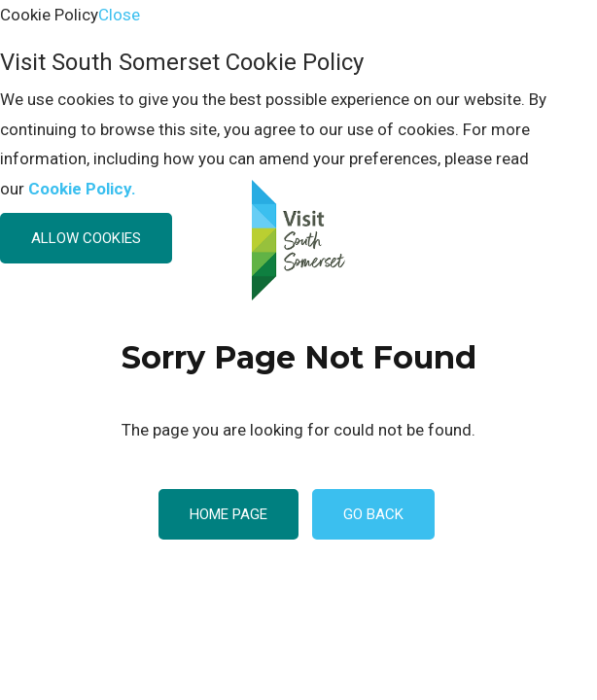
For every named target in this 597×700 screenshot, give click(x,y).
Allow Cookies (86, 238)
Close (119, 15)
